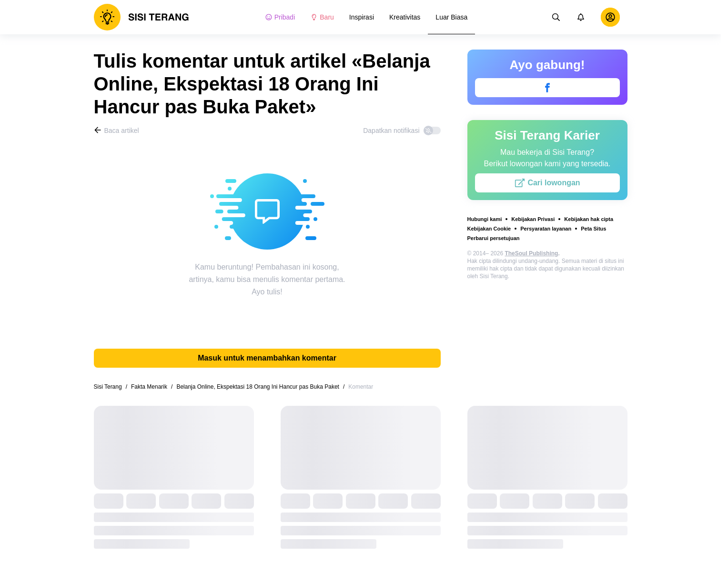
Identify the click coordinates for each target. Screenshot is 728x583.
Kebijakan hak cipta (589, 219)
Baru (322, 17)
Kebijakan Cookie (489, 229)
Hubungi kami (485, 219)
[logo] (142, 17)
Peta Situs (593, 229)
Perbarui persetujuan (494, 238)
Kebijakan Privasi (533, 219)
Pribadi (280, 17)
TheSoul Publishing (531, 253)
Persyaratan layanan (546, 229)
